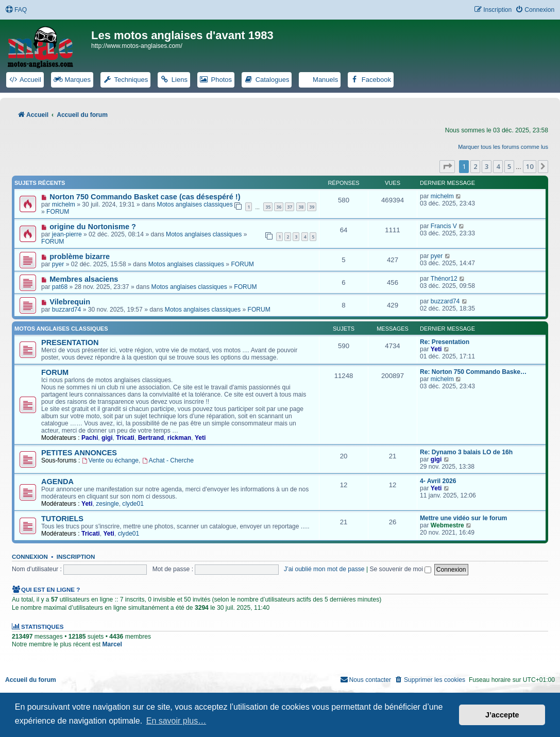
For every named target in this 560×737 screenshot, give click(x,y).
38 (301, 207)
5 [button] (509, 166)
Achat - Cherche (168, 460)
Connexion (30, 557)
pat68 (60, 287)
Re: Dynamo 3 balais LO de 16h (466, 452)
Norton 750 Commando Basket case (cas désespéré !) (145, 197)
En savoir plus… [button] (176, 721)
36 (279, 207)
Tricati (125, 438)
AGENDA (57, 482)
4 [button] (498, 166)
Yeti (436, 349)
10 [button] (530, 166)
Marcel (112, 644)
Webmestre (447, 525)
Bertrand (151, 438)
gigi (107, 438)
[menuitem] (16, 10)
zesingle (107, 504)
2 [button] (475, 166)
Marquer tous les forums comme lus (503, 147)
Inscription (76, 557)
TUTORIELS (62, 519)
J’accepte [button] (502, 715)
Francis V (444, 226)
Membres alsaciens (84, 279)
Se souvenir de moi (400, 569)
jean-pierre (67, 234)
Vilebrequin (70, 302)
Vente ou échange (110, 460)
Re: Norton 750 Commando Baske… (473, 372)
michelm (64, 204)
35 (268, 207)
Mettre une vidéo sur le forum (463, 518)
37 (290, 207)
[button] (447, 166)
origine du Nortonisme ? (93, 227)
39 (312, 207)
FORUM (58, 212)
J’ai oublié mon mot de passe (324, 569)
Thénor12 (444, 279)
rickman (179, 438)
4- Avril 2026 (438, 481)
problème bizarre (80, 256)
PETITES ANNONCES (79, 453)
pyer (58, 264)
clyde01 (133, 504)
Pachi (90, 438)
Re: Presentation (445, 342)
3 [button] (487, 166)
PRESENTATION (70, 342)
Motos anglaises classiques (195, 204)
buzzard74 (66, 310)
